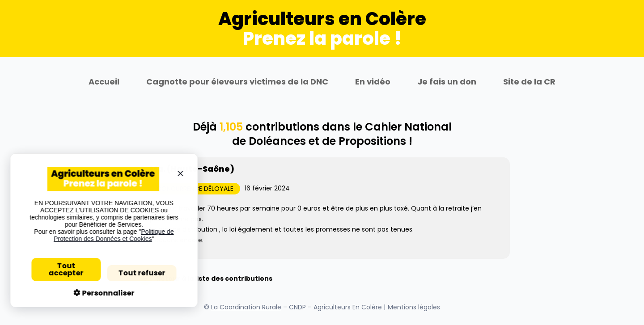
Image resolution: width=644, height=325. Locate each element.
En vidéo (373, 82)
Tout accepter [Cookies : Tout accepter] (62, 269)
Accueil (104, 82)
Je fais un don (447, 82)
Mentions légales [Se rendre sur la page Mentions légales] (414, 307)
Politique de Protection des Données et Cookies (110, 235)
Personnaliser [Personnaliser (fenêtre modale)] (103, 293)
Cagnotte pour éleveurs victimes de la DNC (237, 82)
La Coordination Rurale (246, 307)
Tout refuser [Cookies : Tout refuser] (138, 273)
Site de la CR (529, 82)
